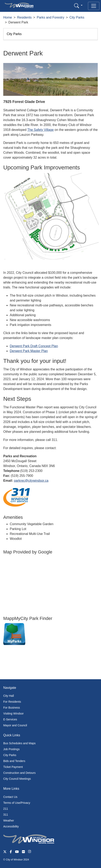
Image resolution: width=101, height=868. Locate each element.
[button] (78, 6)
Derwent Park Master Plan (29, 351)
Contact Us (10, 797)
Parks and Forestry (51, 17)
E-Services (10, 719)
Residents (24, 17)
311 (6, 815)
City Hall (9, 696)
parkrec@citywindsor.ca (31, 481)
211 (6, 809)
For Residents (12, 702)
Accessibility (11, 826)
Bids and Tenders (14, 761)
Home (8, 17)
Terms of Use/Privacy (17, 803)
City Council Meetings (17, 779)
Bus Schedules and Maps (19, 743)
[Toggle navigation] (94, 6)
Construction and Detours (19, 773)
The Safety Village (41, 130)
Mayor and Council (15, 725)
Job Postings (11, 749)
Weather (9, 821)
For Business (12, 708)
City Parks (77, 17)
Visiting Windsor (13, 713)
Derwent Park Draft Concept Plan (34, 346)
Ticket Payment (13, 767)
